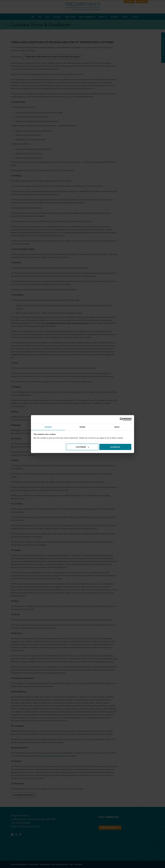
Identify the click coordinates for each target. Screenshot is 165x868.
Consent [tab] (48, 427)
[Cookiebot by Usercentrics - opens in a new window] (122, 419)
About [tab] (117, 427)
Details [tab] (82, 427)
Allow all (115, 447)
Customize (82, 447)
